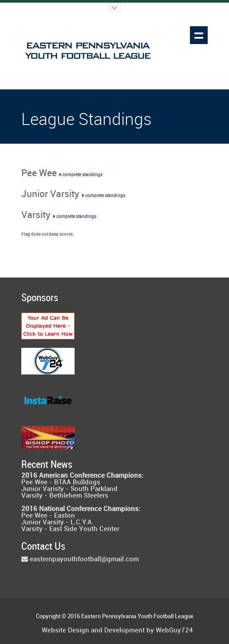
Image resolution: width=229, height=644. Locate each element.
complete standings (81, 175)
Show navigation (199, 35)
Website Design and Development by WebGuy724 (117, 631)
